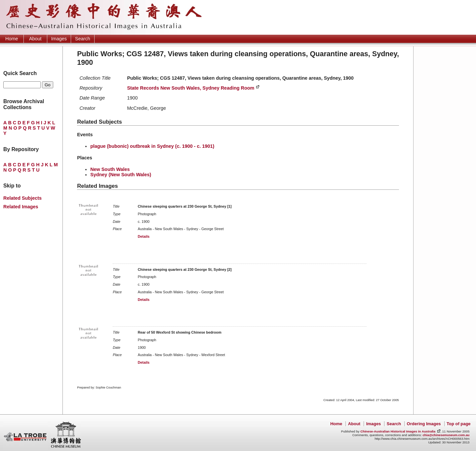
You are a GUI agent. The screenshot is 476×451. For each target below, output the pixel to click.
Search (83, 39)
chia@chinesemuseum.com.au (446, 435)
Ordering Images (424, 424)
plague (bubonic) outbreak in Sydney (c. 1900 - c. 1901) (152, 146)
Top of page (458, 424)
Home (12, 39)
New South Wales (110, 169)
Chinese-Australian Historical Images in (398, 431)
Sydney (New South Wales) (121, 175)
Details (144, 236)
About (35, 39)
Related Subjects (22, 198)
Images (59, 39)
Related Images (21, 207)
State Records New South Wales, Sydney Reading (191, 88)
